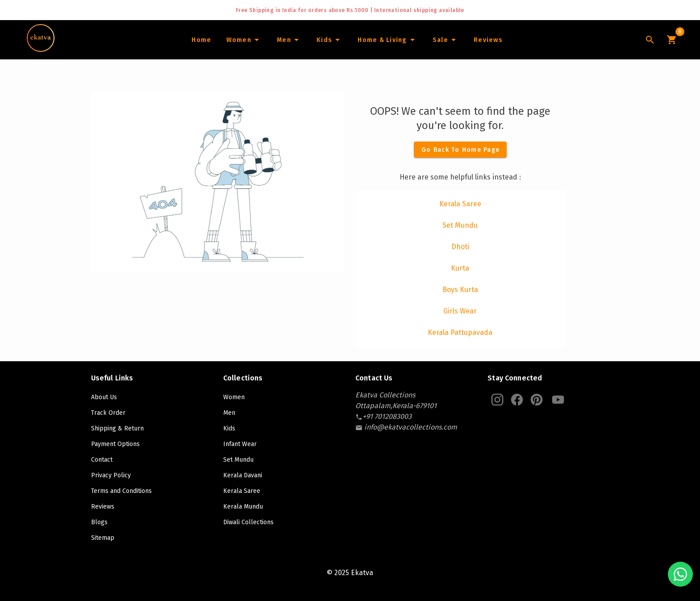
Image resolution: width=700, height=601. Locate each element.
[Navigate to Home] (41, 49)
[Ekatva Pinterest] (537, 400)
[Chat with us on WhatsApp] (680, 574)
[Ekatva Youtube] (558, 400)
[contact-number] (387, 416)
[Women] (244, 40)
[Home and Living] (387, 40)
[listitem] (460, 204)
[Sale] (446, 40)
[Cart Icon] (671, 40)
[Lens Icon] (650, 40)
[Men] (289, 40)
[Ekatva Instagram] (497, 400)
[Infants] (329, 40)
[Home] (201, 40)
